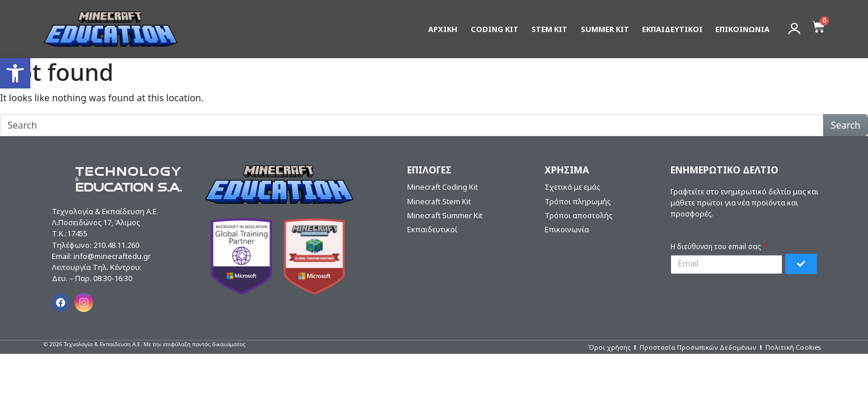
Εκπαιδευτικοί (432, 229)
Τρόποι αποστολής (578, 215)
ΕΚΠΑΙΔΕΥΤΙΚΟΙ (672, 27)
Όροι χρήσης (609, 347)
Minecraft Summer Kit (445, 215)
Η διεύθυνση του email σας (717, 246)
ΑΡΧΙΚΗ (443, 27)
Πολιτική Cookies (793, 347)
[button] (15, 73)
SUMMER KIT (605, 27)
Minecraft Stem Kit (439, 201)
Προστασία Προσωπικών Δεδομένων (698, 347)
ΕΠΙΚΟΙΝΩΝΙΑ (742, 27)
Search (846, 125)
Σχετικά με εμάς (572, 187)
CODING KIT (495, 27)
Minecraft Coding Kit (442, 187)
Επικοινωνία (567, 229)
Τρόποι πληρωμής (578, 201)
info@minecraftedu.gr (112, 256)
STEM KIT (549, 27)
